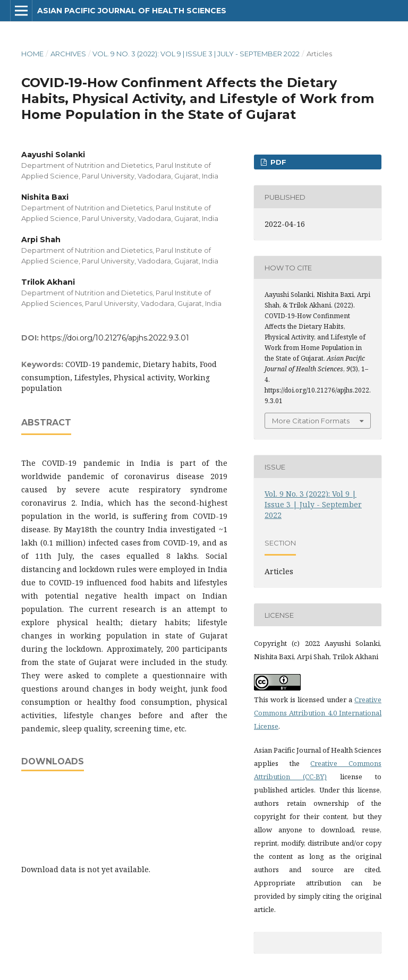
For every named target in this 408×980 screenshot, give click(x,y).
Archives (68, 54)
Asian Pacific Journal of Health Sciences (132, 11)
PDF (277, 162)
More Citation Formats (311, 421)
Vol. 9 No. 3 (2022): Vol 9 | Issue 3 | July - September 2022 (196, 54)
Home (32, 54)
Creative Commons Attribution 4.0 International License (318, 713)
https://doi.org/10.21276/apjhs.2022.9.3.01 (115, 338)
